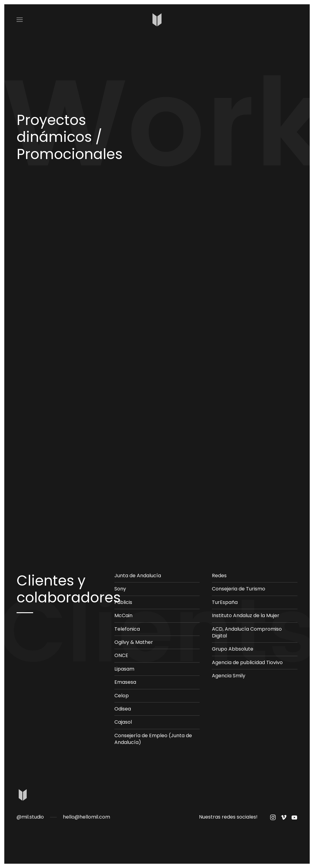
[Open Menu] (20, 20)
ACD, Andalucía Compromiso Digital (247, 632)
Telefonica (127, 629)
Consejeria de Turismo (239, 589)
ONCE (121, 655)
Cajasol (123, 722)
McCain (123, 615)
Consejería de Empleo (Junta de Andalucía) (153, 739)
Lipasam (124, 669)
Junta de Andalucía (138, 576)
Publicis (123, 602)
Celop (122, 696)
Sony (120, 589)
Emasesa (125, 682)
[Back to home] (157, 20)
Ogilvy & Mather (134, 642)
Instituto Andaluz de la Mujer (246, 615)
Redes (219, 576)
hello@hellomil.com (86, 817)
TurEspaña (225, 602)
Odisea (123, 709)
